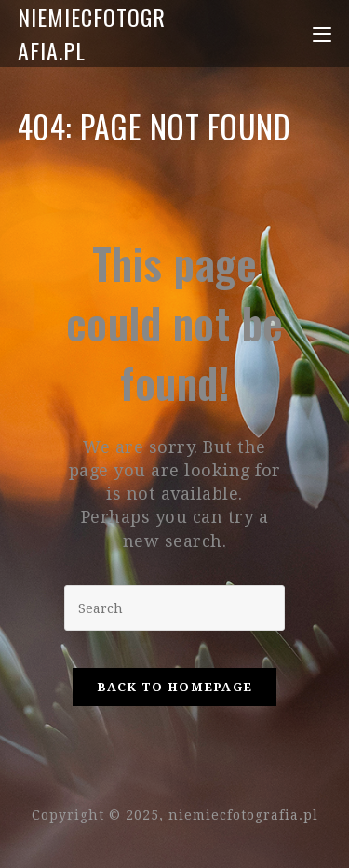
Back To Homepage (175, 687)
